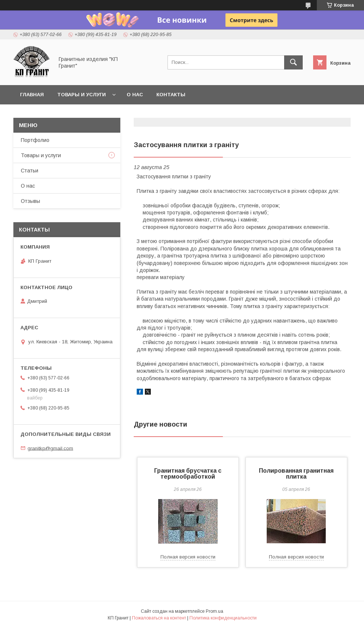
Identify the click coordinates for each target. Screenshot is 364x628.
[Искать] (293, 62)
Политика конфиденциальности (223, 618)
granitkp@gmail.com (50, 448)
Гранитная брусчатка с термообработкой (188, 474)
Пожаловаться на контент (159, 618)
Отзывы (30, 201)
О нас (135, 95)
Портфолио (35, 140)
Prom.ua (214, 611)
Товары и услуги (82, 95)
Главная (32, 95)
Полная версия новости (188, 557)
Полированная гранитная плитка (296, 474)
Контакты (171, 95)
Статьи (30, 171)
